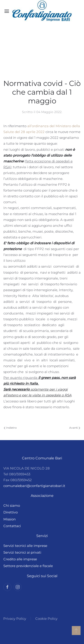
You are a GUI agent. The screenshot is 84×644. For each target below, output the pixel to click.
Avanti (75, 428)
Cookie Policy (46, 619)
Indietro (10, 428)
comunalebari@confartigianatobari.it (34, 486)
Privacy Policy (14, 619)
